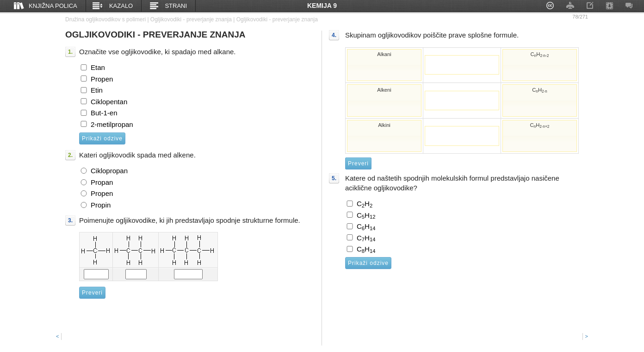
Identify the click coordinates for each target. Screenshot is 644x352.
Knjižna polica (53, 6)
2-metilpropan (112, 124)
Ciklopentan (109, 102)
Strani (176, 6)
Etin (97, 90)
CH (365, 204)
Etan (98, 67)
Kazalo (121, 6)
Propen (102, 79)
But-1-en (104, 113)
